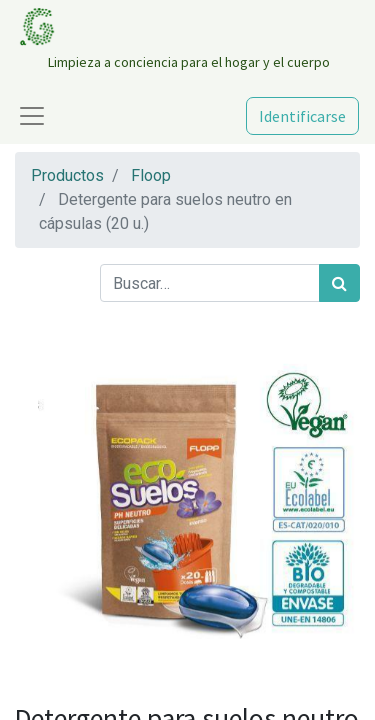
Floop (151, 175)
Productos (67, 175)
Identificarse (302, 116)
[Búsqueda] (339, 283)
